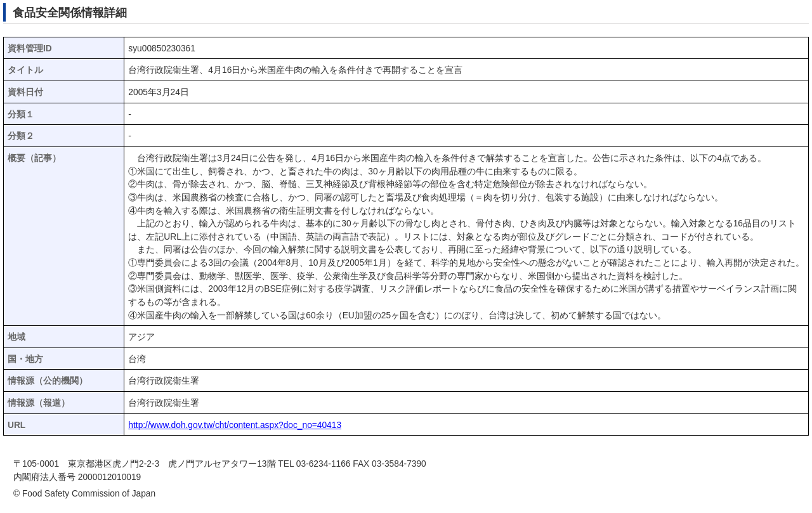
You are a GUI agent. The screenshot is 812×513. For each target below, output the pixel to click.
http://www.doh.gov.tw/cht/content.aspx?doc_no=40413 (235, 425)
